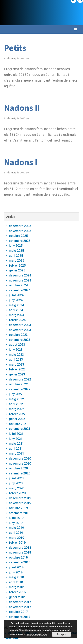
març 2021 (16, 453)
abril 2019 (16, 533)
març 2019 (16, 538)
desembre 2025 (20, 226)
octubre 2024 (18, 285)
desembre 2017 (20, 602)
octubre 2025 (18, 236)
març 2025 (16, 261)
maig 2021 (16, 444)
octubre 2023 (18, 335)
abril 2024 (16, 310)
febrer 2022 (17, 414)
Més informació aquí (37, 634)
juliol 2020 (16, 478)
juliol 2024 (16, 295)
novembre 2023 (20, 330)
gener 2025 (17, 270)
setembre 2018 (20, 562)
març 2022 (16, 409)
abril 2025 (16, 256)
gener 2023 (17, 374)
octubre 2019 (18, 508)
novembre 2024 (20, 280)
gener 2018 (17, 597)
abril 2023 (16, 360)
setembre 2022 (20, 389)
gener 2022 (17, 419)
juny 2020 (16, 483)
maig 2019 (16, 528)
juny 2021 (16, 439)
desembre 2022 (20, 379)
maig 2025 (16, 251)
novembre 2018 (20, 552)
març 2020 (16, 488)
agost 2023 (17, 345)
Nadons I (21, 162)
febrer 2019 (17, 543)
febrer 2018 (17, 592)
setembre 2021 (20, 429)
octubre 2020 (18, 468)
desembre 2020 (20, 458)
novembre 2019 (20, 503)
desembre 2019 (20, 498)
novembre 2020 (20, 464)
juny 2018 (16, 572)
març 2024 (16, 315)
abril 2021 (16, 449)
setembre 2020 (20, 473)
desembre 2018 (20, 548)
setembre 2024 (20, 290)
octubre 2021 (18, 424)
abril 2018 (16, 582)
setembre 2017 (20, 617)
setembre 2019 (20, 513)
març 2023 (16, 365)
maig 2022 (16, 399)
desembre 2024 (20, 275)
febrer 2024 (17, 320)
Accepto (61, 634)
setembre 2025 (20, 241)
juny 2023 (16, 350)
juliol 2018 (16, 567)
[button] (41, 29)
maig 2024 (16, 305)
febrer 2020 (17, 493)
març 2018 (16, 587)
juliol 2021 (16, 434)
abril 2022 (16, 404)
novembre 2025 (20, 231)
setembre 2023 (20, 340)
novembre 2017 (20, 607)
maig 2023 (16, 355)
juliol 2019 (16, 518)
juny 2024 (16, 300)
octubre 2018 (18, 557)
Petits (15, 48)
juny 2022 (16, 394)
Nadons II (22, 108)
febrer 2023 (17, 369)
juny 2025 (16, 246)
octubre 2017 (18, 612)
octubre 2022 (18, 384)
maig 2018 (16, 577)
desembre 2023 (20, 325)
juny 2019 (16, 523)
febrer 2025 (17, 266)
